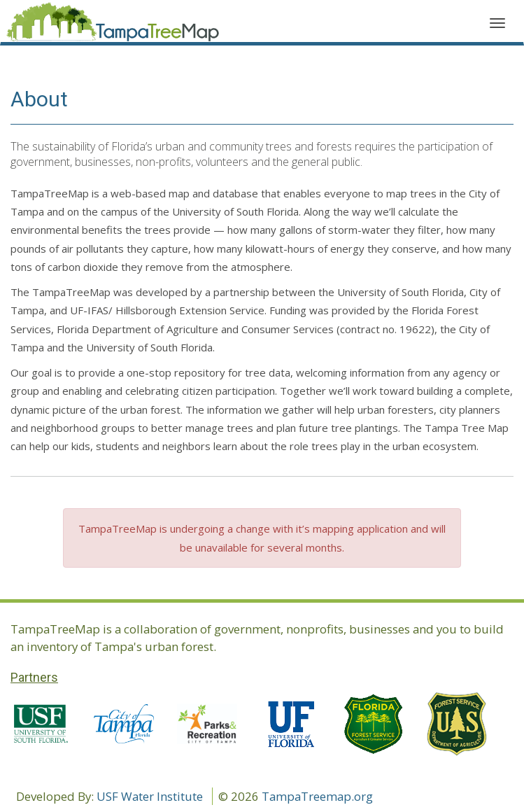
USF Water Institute (150, 796)
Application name (113, 25)
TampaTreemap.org (317, 796)
